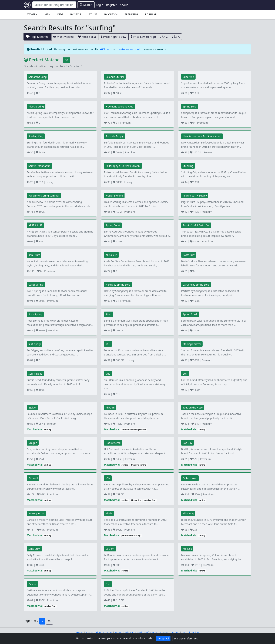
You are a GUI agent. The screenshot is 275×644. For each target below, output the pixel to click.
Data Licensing (190, 632)
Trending (131, 14)
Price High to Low (113, 37)
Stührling (188, 166)
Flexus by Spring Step (118, 285)
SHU (108, 374)
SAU (108, 344)
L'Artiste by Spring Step (196, 285)
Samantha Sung (38, 77)
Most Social (87, 37)
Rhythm (110, 408)
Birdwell (33, 478)
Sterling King (36, 136)
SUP (185, 374)
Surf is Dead (35, 374)
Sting (109, 314)
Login (100, 5)
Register (112, 5)
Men (47, 14)
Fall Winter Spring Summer (44, 196)
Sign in (106, 49)
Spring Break (190, 314)
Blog (98, 632)
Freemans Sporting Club (119, 107)
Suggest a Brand (170, 632)
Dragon (33, 443)
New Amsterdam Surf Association (202, 136)
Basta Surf (189, 255)
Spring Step (189, 107)
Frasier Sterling (114, 196)
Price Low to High (143, 37)
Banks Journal (36, 513)
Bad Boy (187, 443)
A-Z (164, 37)
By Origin (111, 14)
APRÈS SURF (35, 225)
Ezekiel (32, 408)
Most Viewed (63, 37)
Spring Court (113, 225)
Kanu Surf (34, 255)
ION (108, 478)
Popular (151, 14)
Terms (118, 632)
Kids (60, 14)
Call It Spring (36, 285)
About (124, 5)
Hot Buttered (113, 443)
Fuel (108, 584)
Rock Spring (35, 314)
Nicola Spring (36, 107)
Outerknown (190, 478)
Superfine (188, 77)
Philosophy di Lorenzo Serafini (123, 166)
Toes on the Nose (193, 408)
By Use (93, 14)
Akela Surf (111, 255)
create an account (128, 49)
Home (80, 632)
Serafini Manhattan (39, 166)
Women (32, 14)
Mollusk (187, 549)
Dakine (32, 584)
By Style (76, 14)
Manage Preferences (186, 638)
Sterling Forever (192, 344)
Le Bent (110, 549)
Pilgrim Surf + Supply (195, 196)
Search (86, 5)
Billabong (188, 513)
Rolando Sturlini (115, 77)
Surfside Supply (115, 136)
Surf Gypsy (35, 344)
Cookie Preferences (146, 632)
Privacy (129, 632)
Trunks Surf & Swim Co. (196, 225)
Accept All (163, 638)
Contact (108, 632)
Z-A (176, 37)
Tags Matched (37, 37)
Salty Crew (34, 549)
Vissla (109, 513)
